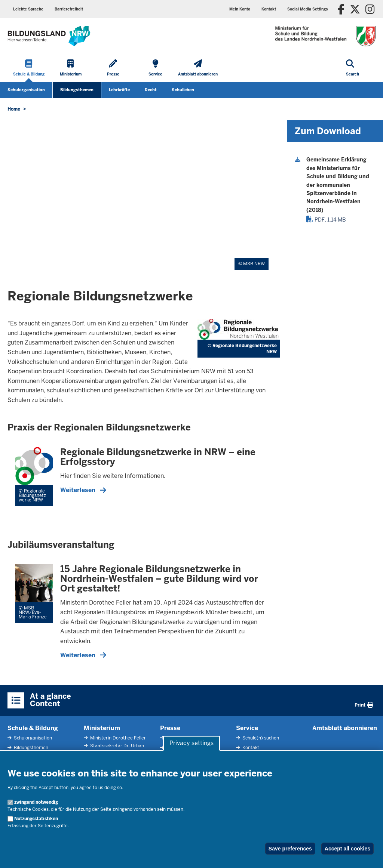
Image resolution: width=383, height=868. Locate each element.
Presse (170, 728)
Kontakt (269, 9)
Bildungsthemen (77, 90)
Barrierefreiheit (69, 9)
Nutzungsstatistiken (36, 819)
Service (247, 728)
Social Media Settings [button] (307, 9)
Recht (151, 90)
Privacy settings (191, 743)
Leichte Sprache (28, 9)
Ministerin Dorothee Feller (117, 738)
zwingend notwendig (36, 802)
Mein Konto (240, 9)
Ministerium (102, 728)
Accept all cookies (347, 849)
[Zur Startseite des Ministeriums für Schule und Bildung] (49, 36)
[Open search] (353, 68)
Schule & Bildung (33, 728)
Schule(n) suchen (260, 738)
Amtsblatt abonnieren (345, 728)
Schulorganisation (26, 90)
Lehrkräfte (119, 90)
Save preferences (290, 849)
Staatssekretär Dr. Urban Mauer (114, 749)
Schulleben (183, 90)
